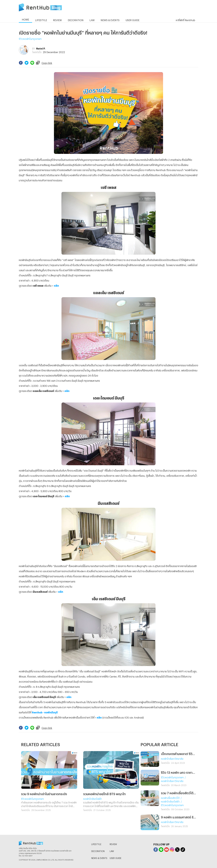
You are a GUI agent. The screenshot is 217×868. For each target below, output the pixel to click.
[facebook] (21, 63)
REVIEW (113, 844)
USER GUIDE (116, 858)
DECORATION (98, 851)
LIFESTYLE (96, 844)
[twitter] (27, 63)
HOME (25, 19)
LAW (112, 851)
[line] (32, 63)
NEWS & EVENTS (99, 858)
